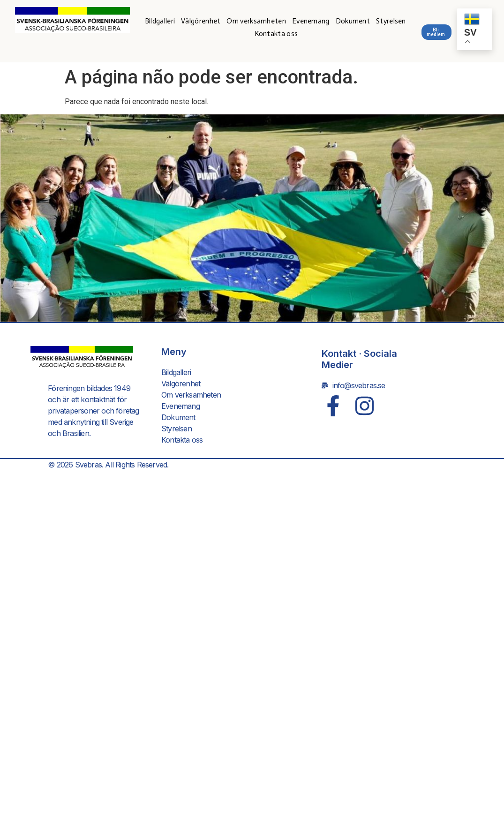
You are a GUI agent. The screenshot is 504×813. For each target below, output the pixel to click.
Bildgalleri (160, 21)
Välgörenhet (201, 21)
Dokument (353, 21)
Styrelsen (391, 21)
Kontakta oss (276, 34)
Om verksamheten (256, 21)
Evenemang (311, 21)
